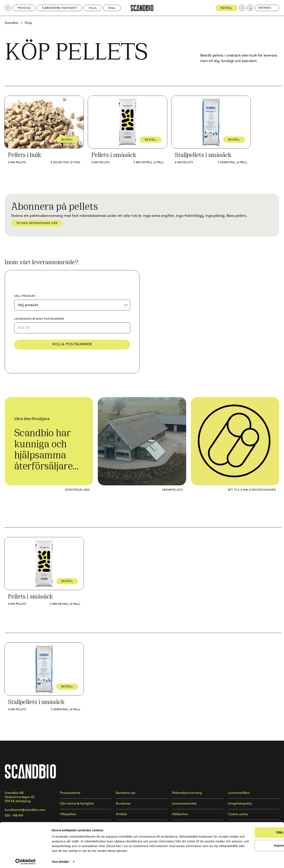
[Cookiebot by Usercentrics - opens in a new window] (26, 860)
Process (24, 8)
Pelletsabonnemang (187, 793)
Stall (112, 8)
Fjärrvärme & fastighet (77, 804)
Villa (93, 8)
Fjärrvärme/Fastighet (60, 8)
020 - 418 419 (14, 816)
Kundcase (123, 804)
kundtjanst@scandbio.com (25, 810)
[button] (242, 8)
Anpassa (251, 839)
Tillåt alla (251, 827)
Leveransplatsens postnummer (39, 319)
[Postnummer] (72, 328)
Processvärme (70, 793)
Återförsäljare (78, 490)
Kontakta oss (126, 793)
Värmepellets (172, 490)
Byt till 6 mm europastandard (252, 490)
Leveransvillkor (239, 793)
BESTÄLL (68, 140)
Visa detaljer (60, 860)
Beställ (227, 8)
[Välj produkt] (72, 305)
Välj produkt (25, 296)
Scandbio (12, 23)
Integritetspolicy (240, 804)
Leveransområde (184, 804)
